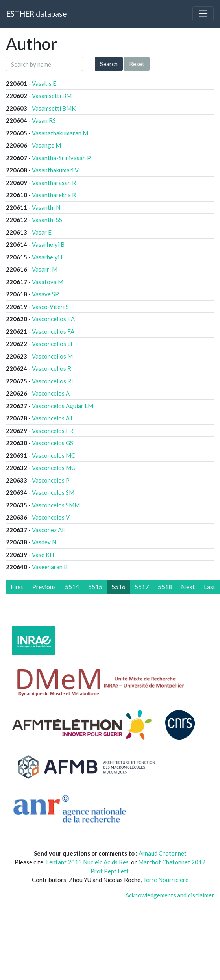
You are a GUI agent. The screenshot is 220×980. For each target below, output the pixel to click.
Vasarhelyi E (48, 257)
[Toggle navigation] (203, 14)
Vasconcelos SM (53, 492)
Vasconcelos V (51, 517)
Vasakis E (44, 83)
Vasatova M (48, 282)
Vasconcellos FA (53, 331)
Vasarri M (45, 269)
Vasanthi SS (47, 220)
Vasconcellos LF (53, 344)
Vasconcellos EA (53, 319)
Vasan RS (44, 120)
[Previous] (44, 587)
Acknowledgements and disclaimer (170, 895)
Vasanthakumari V (55, 170)
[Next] (188, 587)
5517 (142, 587)
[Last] (210, 587)
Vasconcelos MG (54, 468)
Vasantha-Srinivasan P (61, 158)
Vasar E (42, 232)
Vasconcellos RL (53, 381)
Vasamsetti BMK (54, 108)
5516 (118, 587)
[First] (17, 587)
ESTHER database (36, 14)
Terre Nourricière (166, 880)
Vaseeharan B (50, 567)
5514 (72, 587)
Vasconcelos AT (53, 418)
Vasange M (46, 145)
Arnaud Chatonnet (163, 853)
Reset (137, 64)
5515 (95, 587)
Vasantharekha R (54, 195)
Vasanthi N (46, 207)
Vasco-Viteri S (50, 307)
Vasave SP (45, 294)
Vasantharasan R (54, 183)
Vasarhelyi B (48, 244)
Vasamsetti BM (52, 96)
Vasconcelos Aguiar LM (63, 406)
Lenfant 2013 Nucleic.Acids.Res (87, 862)
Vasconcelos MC (54, 455)
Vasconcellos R (52, 368)
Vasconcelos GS (53, 443)
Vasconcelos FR (53, 431)
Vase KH (43, 555)
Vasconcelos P (51, 480)
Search (109, 64)
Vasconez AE (49, 530)
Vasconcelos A (51, 393)
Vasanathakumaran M (60, 133)
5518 (165, 587)
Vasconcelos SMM (56, 505)
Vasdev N (44, 542)
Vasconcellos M (52, 356)
